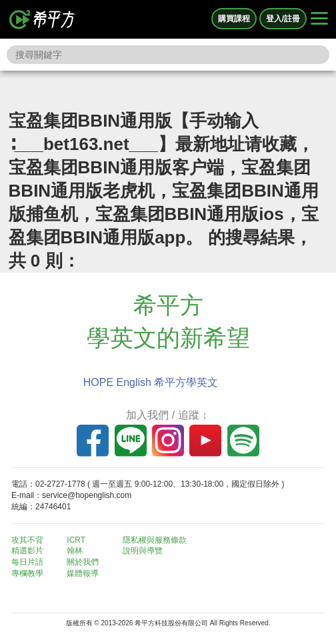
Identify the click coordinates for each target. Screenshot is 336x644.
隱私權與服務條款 (155, 540)
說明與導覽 (143, 551)
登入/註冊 (283, 19)
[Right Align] (319, 19)
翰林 (75, 551)
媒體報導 (83, 573)
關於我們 (83, 562)
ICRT (76, 540)
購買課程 (234, 19)
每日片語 (27, 562)
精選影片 (27, 551)
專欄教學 (27, 573)
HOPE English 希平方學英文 (151, 382)
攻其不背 (27, 540)
